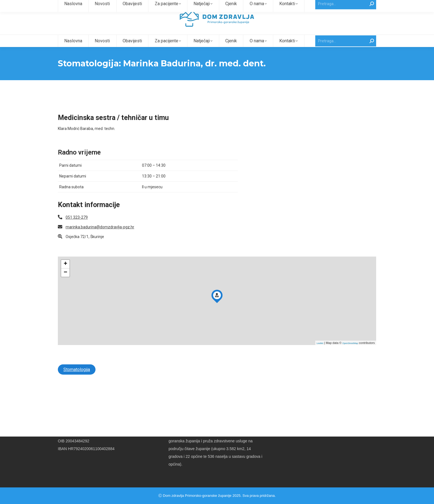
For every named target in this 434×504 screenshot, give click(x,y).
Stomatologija (77, 379)
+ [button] (65, 274)
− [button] (65, 283)
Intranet (354, 5)
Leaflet (320, 353)
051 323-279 (77, 227)
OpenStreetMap (350, 353)
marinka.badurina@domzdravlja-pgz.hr (100, 237)
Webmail (369, 5)
